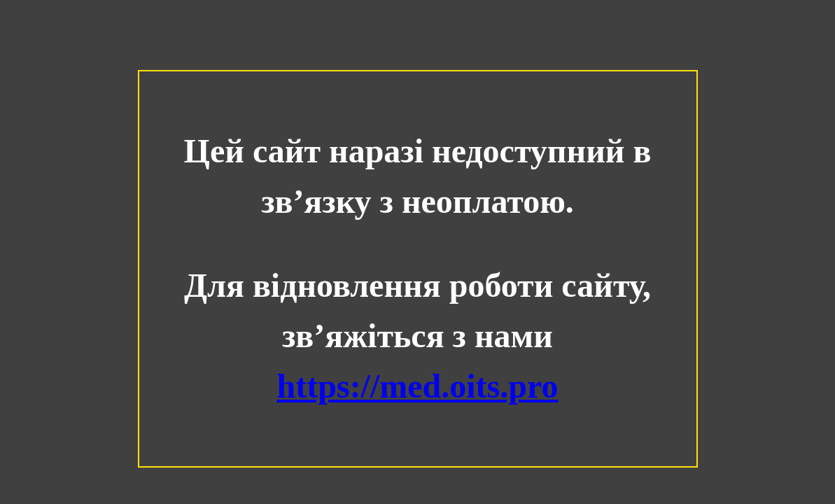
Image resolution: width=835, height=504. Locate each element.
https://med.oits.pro (418, 386)
